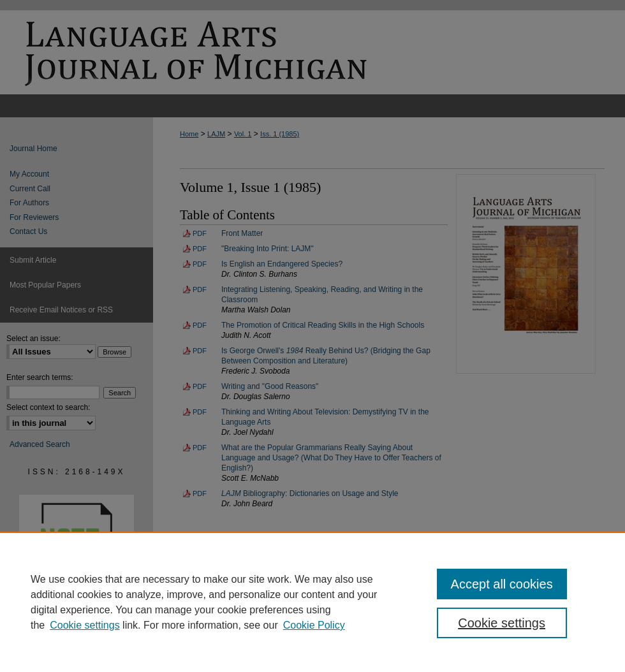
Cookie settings (85, 625)
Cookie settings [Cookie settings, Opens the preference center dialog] (502, 623)
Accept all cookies (502, 584)
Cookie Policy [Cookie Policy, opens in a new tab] (314, 625)
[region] (312, 602)
